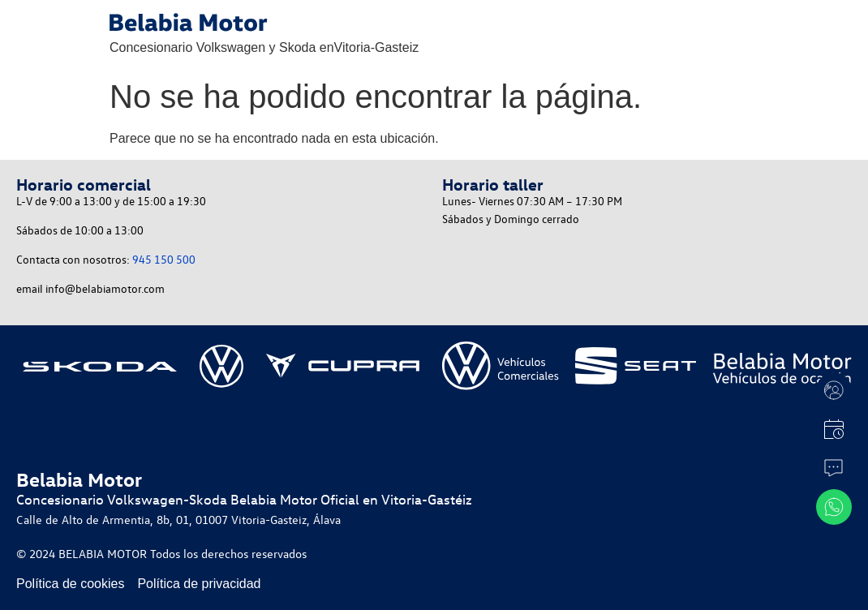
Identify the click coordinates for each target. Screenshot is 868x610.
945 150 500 (164, 259)
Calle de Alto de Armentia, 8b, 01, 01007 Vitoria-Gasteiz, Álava (178, 519)
